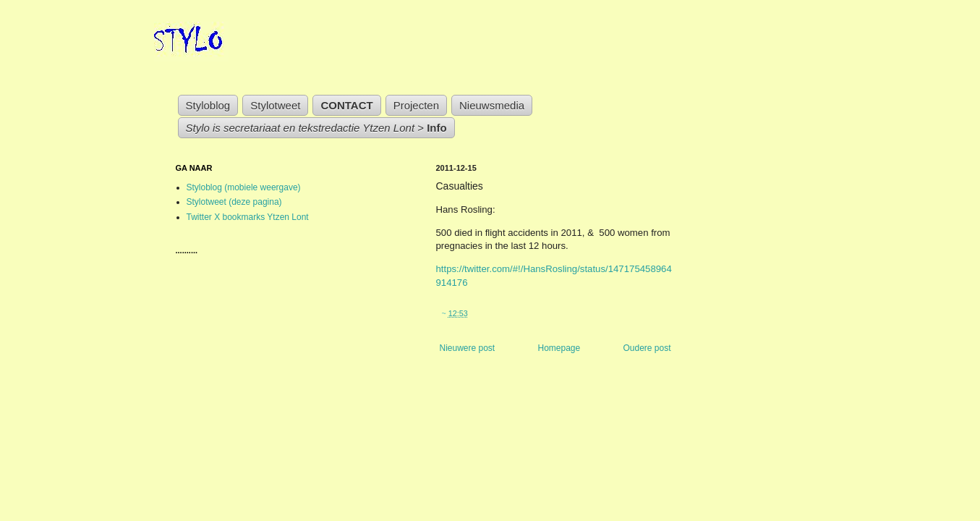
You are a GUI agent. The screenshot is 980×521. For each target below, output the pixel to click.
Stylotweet (275, 105)
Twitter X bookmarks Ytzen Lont (248, 217)
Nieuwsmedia (492, 105)
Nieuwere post (468, 348)
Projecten (416, 105)
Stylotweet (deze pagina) (234, 202)
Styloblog (208, 105)
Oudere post (647, 348)
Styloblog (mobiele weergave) (244, 187)
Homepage (559, 348)
